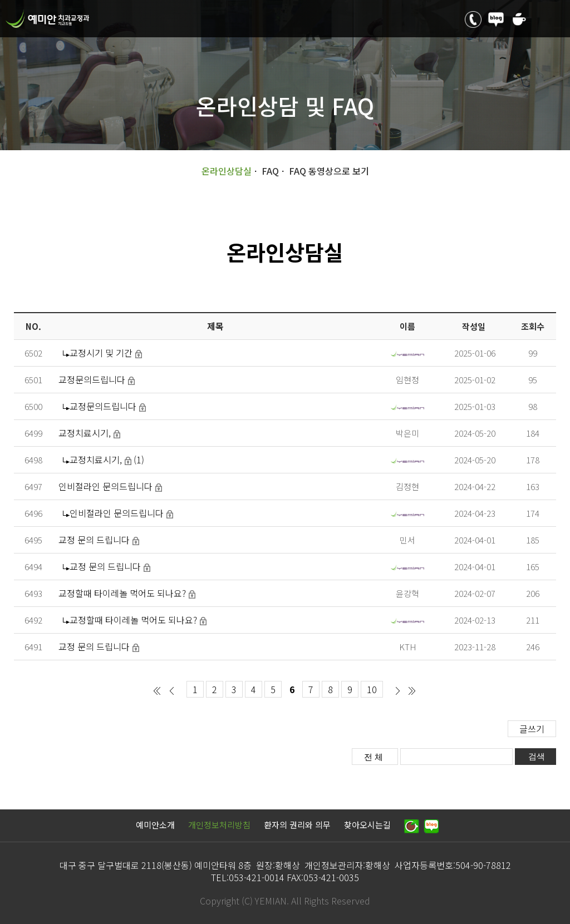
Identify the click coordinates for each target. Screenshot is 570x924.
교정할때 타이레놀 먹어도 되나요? (122, 593)
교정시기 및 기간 (101, 353)
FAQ (270, 171)
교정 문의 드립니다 (94, 540)
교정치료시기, (85, 433)
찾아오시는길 (367, 825)
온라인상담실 (227, 171)
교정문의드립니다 (92, 379)
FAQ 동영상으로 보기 (329, 171)
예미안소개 (155, 825)
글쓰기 (532, 729)
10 (372, 689)
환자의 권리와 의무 (297, 825)
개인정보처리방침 (219, 825)
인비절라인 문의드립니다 (105, 486)
